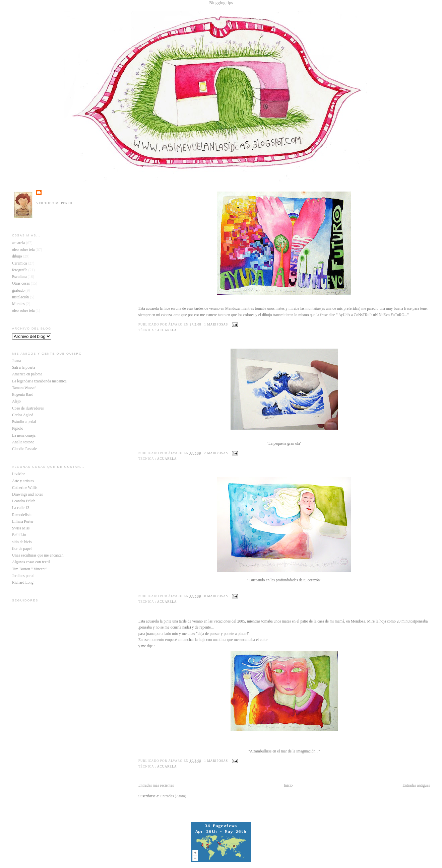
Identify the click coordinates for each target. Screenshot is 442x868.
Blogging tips (221, 3)
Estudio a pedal (24, 422)
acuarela (167, 330)
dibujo (17, 256)
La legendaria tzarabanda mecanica (39, 381)
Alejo (16, 401)
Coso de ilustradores (28, 408)
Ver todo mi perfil (55, 203)
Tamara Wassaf (24, 388)
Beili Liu (19, 535)
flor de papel (22, 549)
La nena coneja (24, 436)
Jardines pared (23, 576)
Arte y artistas (23, 481)
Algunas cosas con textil (31, 562)
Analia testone (23, 442)
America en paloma (27, 374)
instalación (20, 297)
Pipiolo (18, 428)
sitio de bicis (22, 542)
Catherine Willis (25, 488)
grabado (18, 291)
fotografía (20, 270)
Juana (16, 361)
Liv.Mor (18, 474)
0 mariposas (216, 596)
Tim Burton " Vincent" (30, 569)
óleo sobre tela (23, 250)
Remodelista (22, 515)
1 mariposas (216, 324)
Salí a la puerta (24, 368)
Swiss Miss (21, 528)
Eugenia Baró (23, 395)
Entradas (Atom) (173, 796)
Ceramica (19, 263)
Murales (18, 304)
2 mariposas (216, 453)
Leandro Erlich (24, 501)
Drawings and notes (27, 494)
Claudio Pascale (24, 449)
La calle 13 (21, 508)
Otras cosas (21, 283)
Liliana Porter (23, 522)
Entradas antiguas (416, 785)
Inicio (288, 785)
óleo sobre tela (23, 311)
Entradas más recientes (156, 785)
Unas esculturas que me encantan (38, 555)
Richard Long (23, 583)
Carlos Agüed (23, 415)
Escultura (19, 277)
